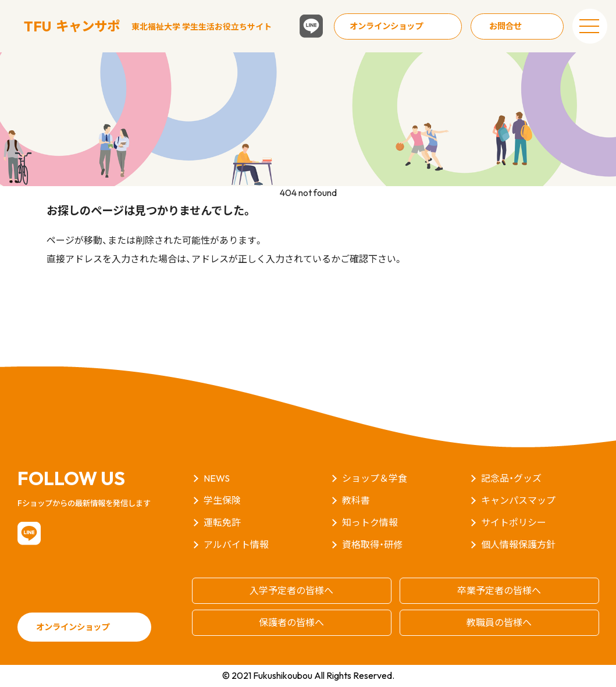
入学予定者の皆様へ (291, 590)
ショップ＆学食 (375, 478)
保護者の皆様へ (291, 622)
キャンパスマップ (518, 500)
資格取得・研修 (372, 544)
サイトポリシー (514, 522)
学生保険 (222, 500)
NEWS (217, 478)
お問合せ (505, 26)
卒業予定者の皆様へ (499, 590)
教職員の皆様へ (499, 622)
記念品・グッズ (511, 478)
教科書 (356, 500)
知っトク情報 (370, 522)
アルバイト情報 (236, 544)
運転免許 (222, 522)
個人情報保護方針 (518, 544)
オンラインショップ (386, 26)
